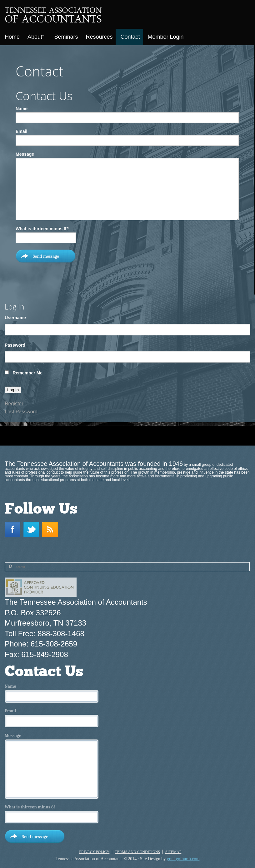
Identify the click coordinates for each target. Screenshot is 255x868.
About (36, 36)
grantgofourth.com (183, 856)
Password (15, 343)
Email (21, 129)
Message (25, 152)
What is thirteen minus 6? (42, 226)
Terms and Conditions (137, 849)
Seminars (71, 36)
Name (22, 106)
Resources (106, 36)
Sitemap (173, 849)
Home (12, 36)
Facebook (14, 527)
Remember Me (27, 370)
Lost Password (21, 409)
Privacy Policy (94, 849)
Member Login (175, 36)
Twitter (33, 527)
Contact (138, 36)
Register (14, 401)
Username (15, 315)
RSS (52, 527)
